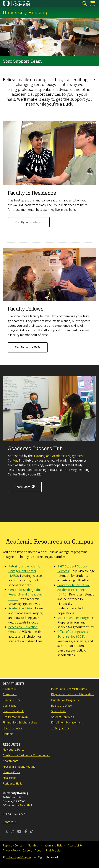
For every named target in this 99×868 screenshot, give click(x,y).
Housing (8, 734)
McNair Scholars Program (75, 618)
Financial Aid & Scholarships (20, 723)
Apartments (10, 761)
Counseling (10, 706)
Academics (9, 689)
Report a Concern (14, 846)
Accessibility (75, 846)
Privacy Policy (11, 851)
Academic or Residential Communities (26, 755)
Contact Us (10, 822)
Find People (53, 851)
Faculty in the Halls (28, 347)
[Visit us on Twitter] (6, 832)
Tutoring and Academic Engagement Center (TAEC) (24, 571)
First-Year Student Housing (19, 767)
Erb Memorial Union (15, 717)
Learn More (23, 487)
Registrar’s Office (61, 706)
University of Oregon (18, 857)
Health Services (12, 728)
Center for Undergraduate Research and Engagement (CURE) (27, 595)
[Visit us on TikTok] (32, 832)
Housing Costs (11, 772)
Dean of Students (14, 711)
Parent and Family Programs (69, 689)
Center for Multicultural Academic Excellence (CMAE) (74, 590)
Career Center (12, 700)
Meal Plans (9, 778)
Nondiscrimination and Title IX (46, 846)
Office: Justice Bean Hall (17, 805)
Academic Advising (21, 609)
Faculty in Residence (29, 222)
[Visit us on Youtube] (19, 832)
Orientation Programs (65, 700)
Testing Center (60, 728)
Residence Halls (12, 784)
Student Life (59, 711)
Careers (27, 851)
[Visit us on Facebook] (26, 832)
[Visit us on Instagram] (13, 832)
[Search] (85, 3)
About (39, 851)
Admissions (10, 694)
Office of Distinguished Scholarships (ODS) (73, 634)
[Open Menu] (93, 3)
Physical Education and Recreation (73, 694)
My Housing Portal (14, 750)
